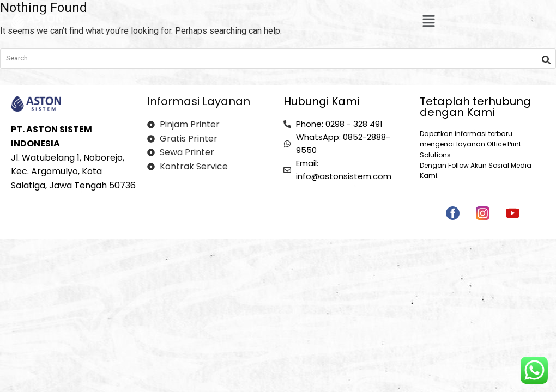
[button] (428, 22)
